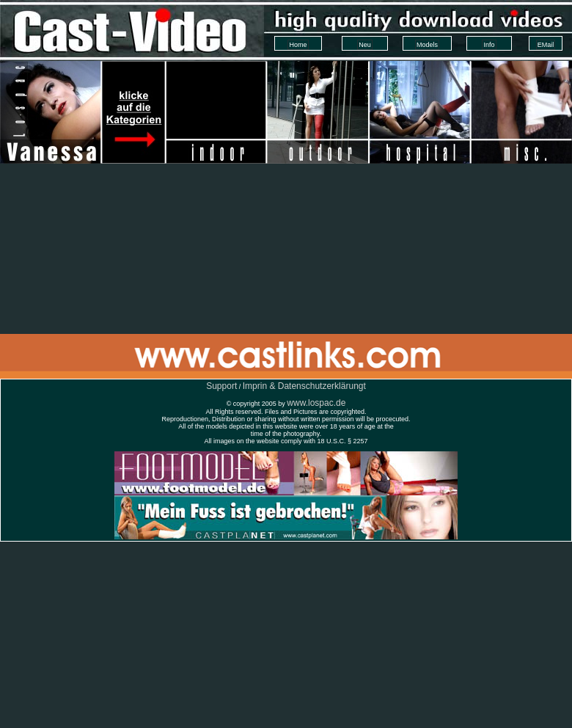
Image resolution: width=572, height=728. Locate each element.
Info (489, 45)
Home (298, 45)
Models (427, 45)
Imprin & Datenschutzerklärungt (304, 386)
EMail (546, 45)
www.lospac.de (316, 403)
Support (221, 386)
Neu (365, 45)
